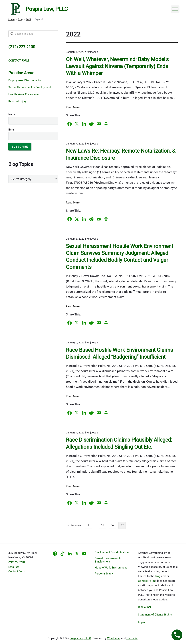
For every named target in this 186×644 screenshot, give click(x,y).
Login (141, 622)
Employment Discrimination (25, 80)
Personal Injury (17, 101)
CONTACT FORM (19, 61)
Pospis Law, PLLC (80, 638)
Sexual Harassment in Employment (30, 87)
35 (102, 525)
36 (112, 525)
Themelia (132, 638)
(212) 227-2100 (17, 562)
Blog (158, 576)
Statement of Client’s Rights (155, 615)
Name (12, 114)
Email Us (14, 567)
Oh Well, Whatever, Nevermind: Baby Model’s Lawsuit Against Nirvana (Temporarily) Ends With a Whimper (117, 66)
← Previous (74, 525)
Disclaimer (145, 607)
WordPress (114, 638)
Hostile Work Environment (24, 94)
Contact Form (17, 571)
